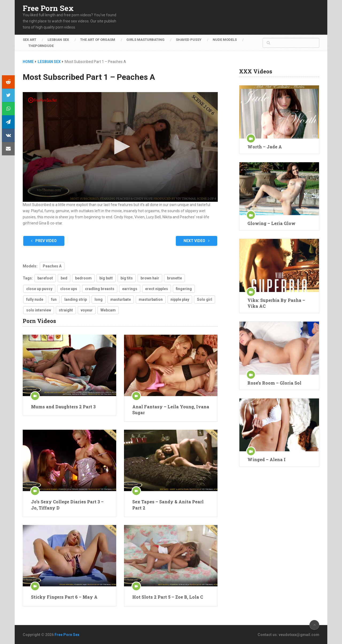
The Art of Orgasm (98, 40)
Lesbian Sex (58, 40)
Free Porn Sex (48, 8)
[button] (120, 147)
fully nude (35, 299)
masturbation (151, 299)
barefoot (45, 278)
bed (64, 278)
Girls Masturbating (145, 40)
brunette (174, 278)
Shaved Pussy (189, 40)
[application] (120, 147)
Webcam (108, 310)
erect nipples (157, 289)
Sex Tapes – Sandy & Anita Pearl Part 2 (168, 505)
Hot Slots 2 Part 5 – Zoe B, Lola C (168, 597)
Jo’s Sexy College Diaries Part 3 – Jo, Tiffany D (67, 505)
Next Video (197, 241)
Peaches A (52, 266)
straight (66, 310)
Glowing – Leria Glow (271, 223)
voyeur (87, 310)
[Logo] (43, 100)
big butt (106, 278)
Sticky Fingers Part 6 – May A (64, 597)
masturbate (121, 299)
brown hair (150, 278)
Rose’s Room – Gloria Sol (274, 383)
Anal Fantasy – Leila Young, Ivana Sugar (171, 410)
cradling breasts (100, 289)
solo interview (39, 310)
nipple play (180, 299)
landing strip (76, 299)
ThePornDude (41, 46)
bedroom (83, 278)
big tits (127, 278)
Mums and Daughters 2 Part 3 (63, 407)
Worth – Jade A (265, 147)
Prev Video (44, 241)
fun (54, 299)
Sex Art (30, 40)
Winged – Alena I (267, 459)
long (99, 299)
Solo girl (205, 299)
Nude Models (225, 40)
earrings (130, 289)
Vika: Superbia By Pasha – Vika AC (276, 303)
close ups (69, 289)
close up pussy (39, 289)
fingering (184, 289)
